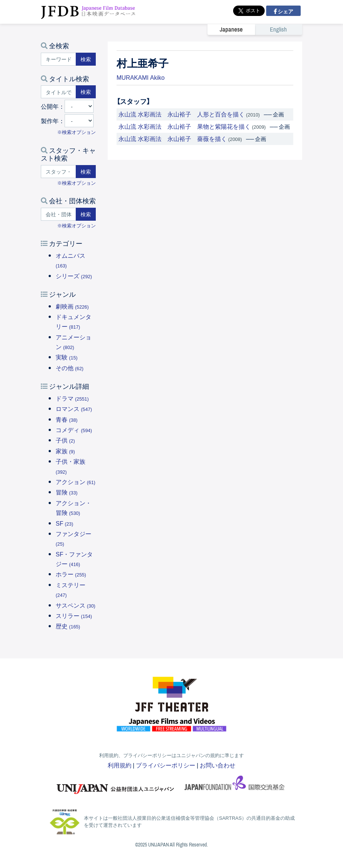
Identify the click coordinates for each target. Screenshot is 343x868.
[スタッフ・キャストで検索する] (58, 172)
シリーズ (74, 276)
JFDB (88, 12)
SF (64, 523)
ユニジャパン (116, 785)
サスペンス (76, 605)
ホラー (71, 574)
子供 (65, 440)
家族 (65, 451)
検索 (86, 59)
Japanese (231, 29)
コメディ (74, 430)
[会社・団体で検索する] (58, 214)
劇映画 (72, 306)
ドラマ (72, 398)
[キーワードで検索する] (58, 59)
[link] (255, 29)
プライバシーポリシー (166, 765)
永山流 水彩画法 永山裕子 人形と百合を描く (182, 114)
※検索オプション (76, 132)
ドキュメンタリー (73, 321)
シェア (285, 11)
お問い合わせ (218, 765)
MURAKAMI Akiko (141, 77)
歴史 (68, 626)
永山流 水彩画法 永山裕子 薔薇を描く (173, 138)
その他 (70, 368)
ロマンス (74, 408)
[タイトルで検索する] (58, 92)
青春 (67, 419)
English (278, 29)
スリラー (74, 615)
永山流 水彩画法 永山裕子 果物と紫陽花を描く (184, 126)
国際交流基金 (235, 785)
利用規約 (120, 765)
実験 (67, 357)
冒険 (67, 492)
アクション (76, 481)
